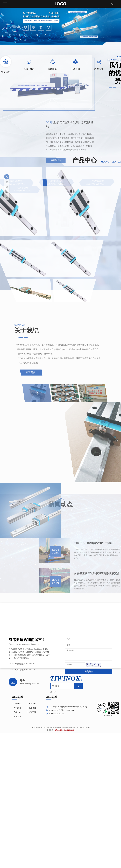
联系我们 (17, 717)
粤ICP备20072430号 (84, 727)
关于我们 (17, 708)
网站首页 (17, 704)
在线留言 (32, 708)
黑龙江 (53, 692)
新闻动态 (32, 704)
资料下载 (32, 712)
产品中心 (17, 712)
